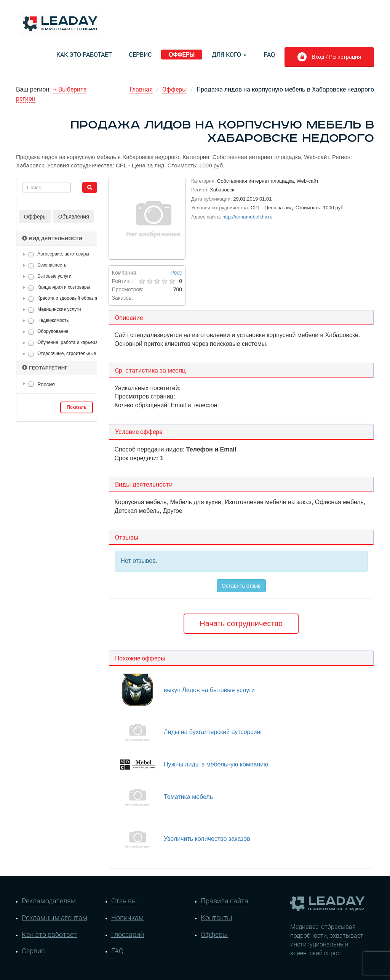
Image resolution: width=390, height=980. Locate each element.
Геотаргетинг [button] (45, 368)
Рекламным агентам (54, 917)
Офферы (182, 54)
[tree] (57, 384)
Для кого (229, 54)
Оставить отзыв (241, 586)
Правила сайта (225, 901)
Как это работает (84, 54)
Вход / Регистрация (329, 58)
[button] (26, 254)
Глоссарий (128, 934)
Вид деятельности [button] (52, 239)
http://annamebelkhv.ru (247, 217)
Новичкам (127, 917)
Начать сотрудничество (241, 623)
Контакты (217, 917)
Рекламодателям (49, 901)
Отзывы (124, 901)
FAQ (269, 54)
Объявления (74, 217)
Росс (176, 273)
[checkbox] (31, 255)
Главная (141, 89)
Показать (76, 407)
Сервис (140, 54)
